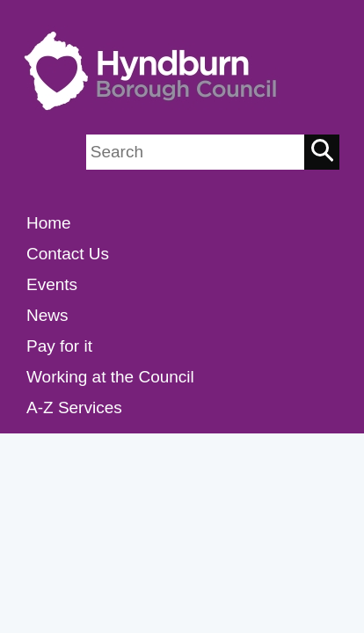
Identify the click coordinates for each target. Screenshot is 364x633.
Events (52, 284)
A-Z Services (74, 407)
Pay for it (59, 346)
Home (49, 223)
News (47, 315)
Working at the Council (110, 377)
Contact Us (68, 254)
